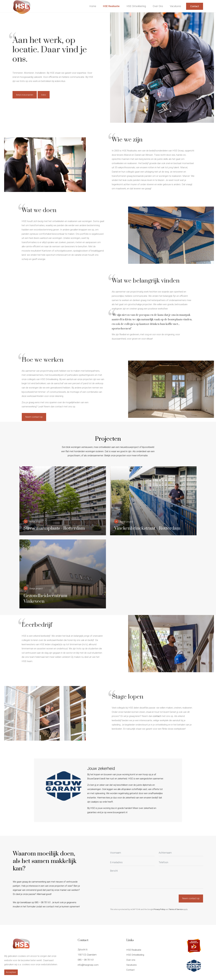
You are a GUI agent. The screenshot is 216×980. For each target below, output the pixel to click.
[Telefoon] (181, 863)
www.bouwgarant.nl (117, 812)
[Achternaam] (181, 853)
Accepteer (11, 972)
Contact (195, 6)
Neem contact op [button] (191, 899)
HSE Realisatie (111, 6)
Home (93, 6)
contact (157, 716)
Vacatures (175, 6)
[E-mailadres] (132, 863)
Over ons (158, 6)
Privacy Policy (159, 909)
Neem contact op (34, 417)
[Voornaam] (132, 853)
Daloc (44, 95)
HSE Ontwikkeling (136, 6)
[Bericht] (157, 879)
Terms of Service (176, 909)
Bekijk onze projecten (25, 95)
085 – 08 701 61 (86, 960)
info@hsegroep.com (88, 965)
